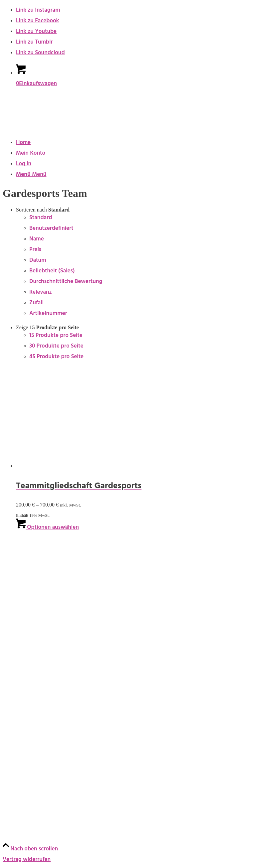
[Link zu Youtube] (36, 32)
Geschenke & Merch (28, 591)
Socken (12, 607)
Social (11, 782)
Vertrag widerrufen (27, 860)
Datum (38, 261)
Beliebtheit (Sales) (52, 271)
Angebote (15, 623)
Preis (35, 250)
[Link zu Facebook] (37, 21)
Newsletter (16, 766)
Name (37, 239)
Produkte (16, 543)
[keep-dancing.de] (53, 127)
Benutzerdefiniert (51, 229)
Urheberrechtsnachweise (34, 702)
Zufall (36, 303)
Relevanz (41, 293)
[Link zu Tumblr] (34, 43)
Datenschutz (18, 686)
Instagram (15, 797)
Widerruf (14, 734)
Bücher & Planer (23, 559)
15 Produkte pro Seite (56, 336)
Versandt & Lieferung (29, 750)
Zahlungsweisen (23, 718)
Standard (41, 218)
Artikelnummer (48, 314)
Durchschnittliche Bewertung (66, 282)
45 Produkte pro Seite (56, 357)
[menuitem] (143, 143)
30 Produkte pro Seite (56, 347)
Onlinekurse (18, 575)
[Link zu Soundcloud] (40, 53)
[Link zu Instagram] (38, 11)
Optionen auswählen (47, 528)
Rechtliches (19, 639)
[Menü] (31, 175)
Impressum (16, 654)
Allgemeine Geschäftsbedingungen (47, 670)
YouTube (15, 813)
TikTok (11, 829)
